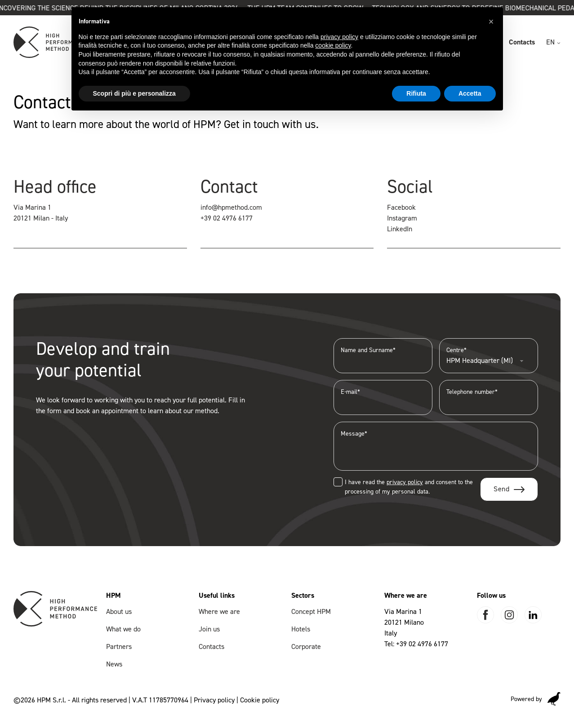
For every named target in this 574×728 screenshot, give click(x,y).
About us (119, 611)
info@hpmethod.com (231, 207)
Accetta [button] (470, 93)
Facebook (401, 207)
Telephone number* (489, 397)
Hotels (301, 629)
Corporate (306, 646)
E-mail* (383, 397)
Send (501, 489)
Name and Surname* (383, 355)
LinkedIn (400, 229)
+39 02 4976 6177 (227, 218)
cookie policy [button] (333, 45)
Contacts (522, 42)
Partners (119, 646)
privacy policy (405, 482)
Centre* (489, 355)
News (114, 664)
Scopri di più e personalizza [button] (134, 93)
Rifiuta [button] (416, 93)
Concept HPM (311, 611)
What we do (123, 629)
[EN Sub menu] (559, 43)
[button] (491, 22)
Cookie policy (260, 700)
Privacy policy (214, 700)
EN (550, 42)
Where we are (219, 611)
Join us (209, 629)
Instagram (402, 218)
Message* (436, 446)
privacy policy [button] (339, 37)
